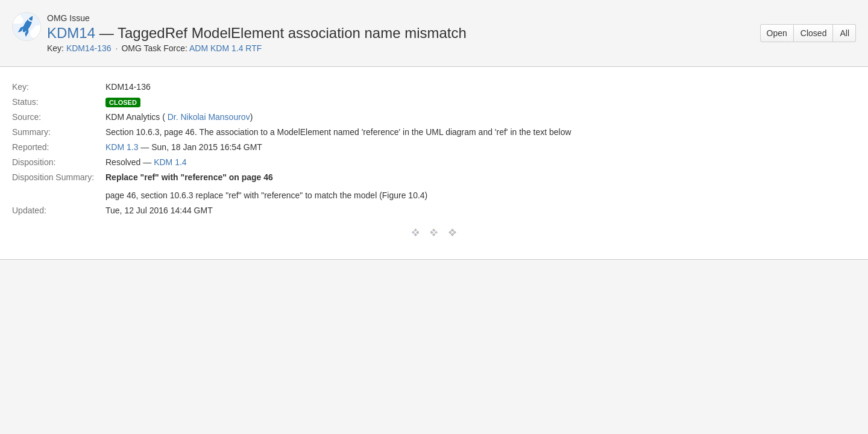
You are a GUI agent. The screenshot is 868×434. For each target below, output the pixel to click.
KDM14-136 (89, 48)
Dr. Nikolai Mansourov (209, 117)
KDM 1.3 (122, 147)
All (844, 33)
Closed (814, 33)
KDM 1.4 (170, 162)
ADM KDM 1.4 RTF (225, 48)
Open (777, 33)
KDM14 (71, 33)
